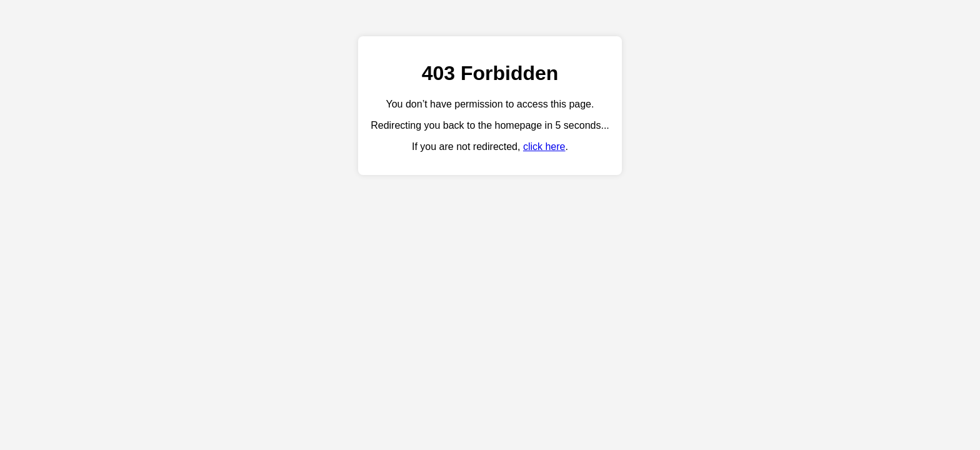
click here (544, 147)
